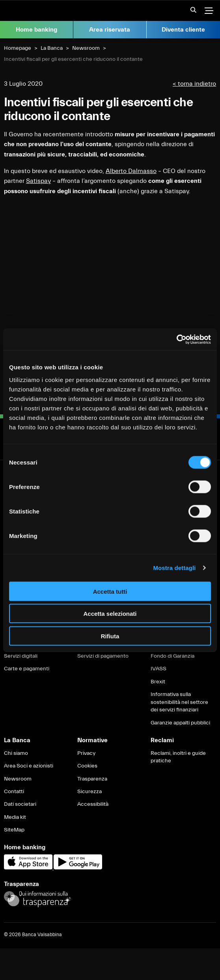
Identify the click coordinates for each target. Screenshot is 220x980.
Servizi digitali (21, 656)
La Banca (52, 48)
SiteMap (14, 830)
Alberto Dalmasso (131, 171)
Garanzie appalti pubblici (180, 723)
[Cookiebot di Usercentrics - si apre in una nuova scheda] (176, 339)
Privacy (86, 753)
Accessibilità (93, 804)
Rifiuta (110, 636)
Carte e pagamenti (27, 669)
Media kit (15, 817)
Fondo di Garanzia (172, 656)
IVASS (158, 669)
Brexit (158, 682)
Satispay (38, 181)
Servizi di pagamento (103, 656)
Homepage (18, 48)
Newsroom (86, 48)
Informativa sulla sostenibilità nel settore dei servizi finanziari (179, 702)
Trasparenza (92, 779)
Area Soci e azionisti (29, 766)
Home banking (36, 30)
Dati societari (20, 804)
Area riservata (110, 30)
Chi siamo (16, 753)
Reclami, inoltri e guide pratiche (178, 757)
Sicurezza (89, 792)
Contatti (14, 792)
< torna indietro (194, 84)
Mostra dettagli (174, 568)
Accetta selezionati (110, 614)
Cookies (87, 766)
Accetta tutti (110, 591)
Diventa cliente (183, 30)
